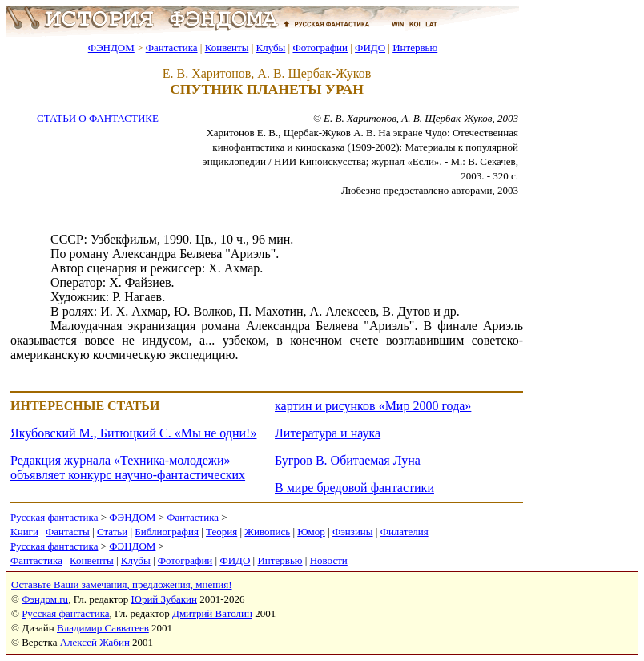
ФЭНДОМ (111, 48)
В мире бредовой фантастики (354, 488)
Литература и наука (328, 433)
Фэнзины (353, 532)
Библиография (167, 532)
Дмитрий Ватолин (212, 613)
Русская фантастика (54, 517)
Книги (24, 532)
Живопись (267, 532)
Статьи (112, 532)
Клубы (270, 48)
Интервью (415, 48)
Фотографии (320, 48)
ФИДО (370, 48)
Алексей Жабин (95, 642)
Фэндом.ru (45, 599)
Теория (221, 532)
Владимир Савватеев (103, 628)
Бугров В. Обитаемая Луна (348, 460)
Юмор (311, 532)
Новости (329, 560)
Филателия (405, 532)
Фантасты (68, 532)
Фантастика (172, 48)
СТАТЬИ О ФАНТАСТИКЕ (98, 118)
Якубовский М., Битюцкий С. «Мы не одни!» (133, 433)
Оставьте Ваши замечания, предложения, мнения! (121, 584)
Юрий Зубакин (164, 599)
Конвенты (227, 48)
